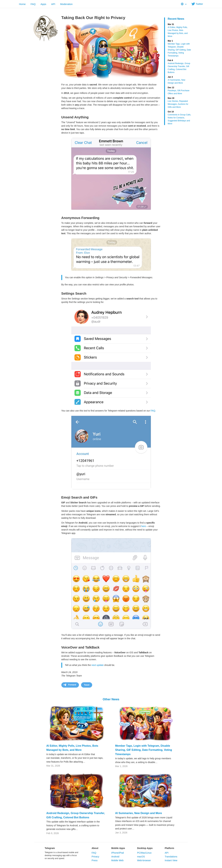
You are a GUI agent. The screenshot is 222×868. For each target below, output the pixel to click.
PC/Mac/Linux (144, 853)
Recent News (176, 19)
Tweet (87, 685)
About (95, 848)
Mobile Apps (118, 848)
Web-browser (144, 860)
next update (98, 665)
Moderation (66, 4)
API (53, 4)
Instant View (171, 860)
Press (95, 860)
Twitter (197, 4)
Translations (171, 857)
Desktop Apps (145, 848)
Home (22, 4)
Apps (43, 4)
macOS (141, 857)
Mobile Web (117, 860)
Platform (169, 848)
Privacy (95, 857)
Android (115, 857)
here (144, 526)
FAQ (33, 4)
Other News (111, 699)
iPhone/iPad (118, 853)
